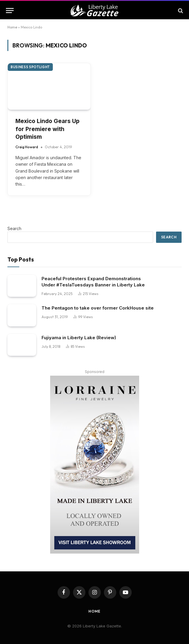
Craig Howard (27, 147)
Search (14, 228)
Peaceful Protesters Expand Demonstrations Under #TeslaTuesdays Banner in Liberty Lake (93, 282)
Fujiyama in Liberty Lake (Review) (79, 338)
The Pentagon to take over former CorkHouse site (98, 308)
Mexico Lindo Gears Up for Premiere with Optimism (47, 129)
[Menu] (10, 11)
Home (12, 27)
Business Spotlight (30, 67)
